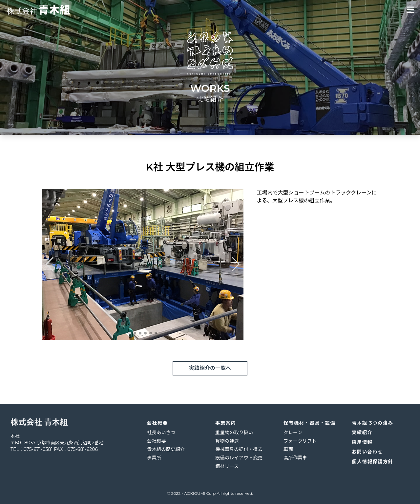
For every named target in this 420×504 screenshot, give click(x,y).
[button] (130, 333)
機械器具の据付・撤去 (239, 449)
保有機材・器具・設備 (309, 423)
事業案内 (226, 423)
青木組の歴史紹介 (166, 449)
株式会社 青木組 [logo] (39, 422)
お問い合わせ (367, 452)
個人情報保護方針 (373, 462)
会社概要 (157, 423)
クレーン (293, 433)
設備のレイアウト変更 (239, 458)
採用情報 (362, 442)
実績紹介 (362, 433)
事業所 (154, 458)
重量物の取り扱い (234, 433)
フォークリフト (300, 441)
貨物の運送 (227, 441)
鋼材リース (227, 466)
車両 (288, 449)
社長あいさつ (161, 433)
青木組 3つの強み (372, 423)
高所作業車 (295, 458)
